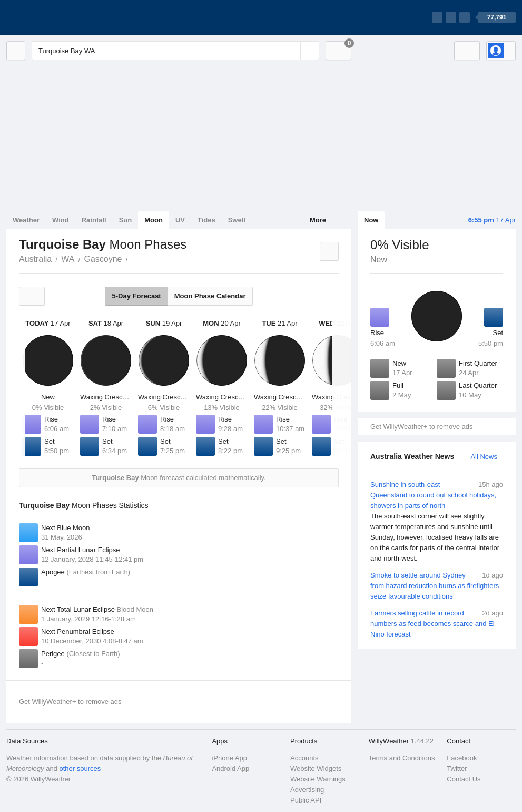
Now (371, 220)
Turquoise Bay (133, 258)
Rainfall (94, 220)
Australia (35, 259)
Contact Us (464, 779)
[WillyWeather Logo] (56, 17)
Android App (230, 769)
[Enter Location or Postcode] (175, 51)
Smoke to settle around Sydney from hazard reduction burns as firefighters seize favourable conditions (437, 585)
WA (68, 259)
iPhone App (229, 758)
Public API (306, 800)
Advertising (307, 790)
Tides (206, 220)
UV (180, 220)
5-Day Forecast (136, 296)
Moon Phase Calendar (210, 296)
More (318, 220)
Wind (61, 220)
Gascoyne (103, 259)
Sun (126, 220)
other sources (80, 769)
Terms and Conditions (402, 758)
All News (484, 457)
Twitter (457, 769)
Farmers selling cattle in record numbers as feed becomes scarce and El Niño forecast (437, 623)
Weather (26, 220)
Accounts (304, 758)
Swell (237, 220)
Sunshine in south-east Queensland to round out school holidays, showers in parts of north (437, 522)
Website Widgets (316, 769)
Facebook (462, 758)
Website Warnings (318, 779)
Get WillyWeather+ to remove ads (421, 427)
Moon (154, 220)
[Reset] (291, 51)
